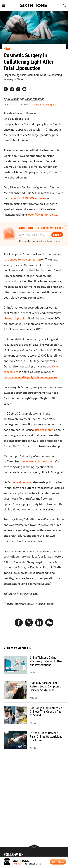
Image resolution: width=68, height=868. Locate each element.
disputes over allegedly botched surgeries (30, 377)
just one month (44, 430)
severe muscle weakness (38, 461)
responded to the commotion (22, 259)
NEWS (7, 48)
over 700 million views (43, 215)
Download (58, 862)
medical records (21, 482)
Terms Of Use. (53, 241)
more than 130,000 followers (28, 198)
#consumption (50, 104)
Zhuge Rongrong (34, 99)
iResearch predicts (16, 318)
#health (38, 104)
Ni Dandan (13, 99)
